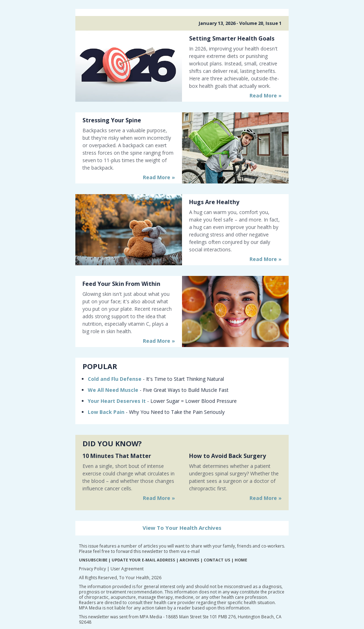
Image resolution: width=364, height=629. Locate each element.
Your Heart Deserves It (117, 401)
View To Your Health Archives (182, 528)
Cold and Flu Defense (115, 379)
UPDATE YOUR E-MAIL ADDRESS (143, 560)
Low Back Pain (106, 412)
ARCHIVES (189, 560)
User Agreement (127, 569)
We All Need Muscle (113, 390)
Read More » (266, 95)
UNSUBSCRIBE (93, 560)
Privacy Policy (92, 569)
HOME (241, 560)
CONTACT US (217, 560)
